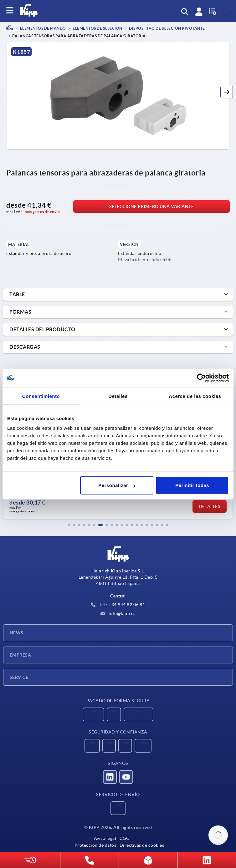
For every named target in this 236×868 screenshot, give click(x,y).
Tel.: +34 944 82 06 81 (118, 605)
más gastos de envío (42, 212)
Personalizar (117, 485)
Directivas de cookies (142, 845)
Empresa (20, 655)
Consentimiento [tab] (41, 396)
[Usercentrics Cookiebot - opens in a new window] (201, 378)
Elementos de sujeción (97, 29)
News (17, 633)
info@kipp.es (118, 613)
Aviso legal (105, 838)
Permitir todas (192, 485)
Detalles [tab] (118, 396)
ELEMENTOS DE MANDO (43, 29)
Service (19, 677)
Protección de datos (95, 845)
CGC (125, 838)
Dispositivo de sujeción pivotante (167, 29)
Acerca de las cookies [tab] (195, 396)
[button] (227, 92)
